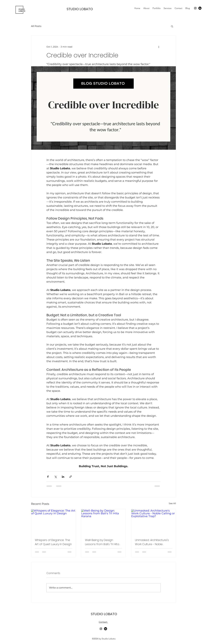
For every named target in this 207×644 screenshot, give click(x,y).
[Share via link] (71, 477)
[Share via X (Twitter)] (55, 477)
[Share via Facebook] (48, 477)
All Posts (36, 26)
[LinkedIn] (200, 8)
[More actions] (159, 47)
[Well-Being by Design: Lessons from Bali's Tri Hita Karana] (104, 522)
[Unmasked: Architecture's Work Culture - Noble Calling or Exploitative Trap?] (154, 522)
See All (172, 503)
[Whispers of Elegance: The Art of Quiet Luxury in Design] (53, 522)
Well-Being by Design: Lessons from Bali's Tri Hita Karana (102, 542)
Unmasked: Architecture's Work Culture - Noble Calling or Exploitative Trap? (153, 542)
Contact (103, 622)
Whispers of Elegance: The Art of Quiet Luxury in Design (53, 542)
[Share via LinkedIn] (63, 477)
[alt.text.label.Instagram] (195, 8)
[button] (172, 26)
